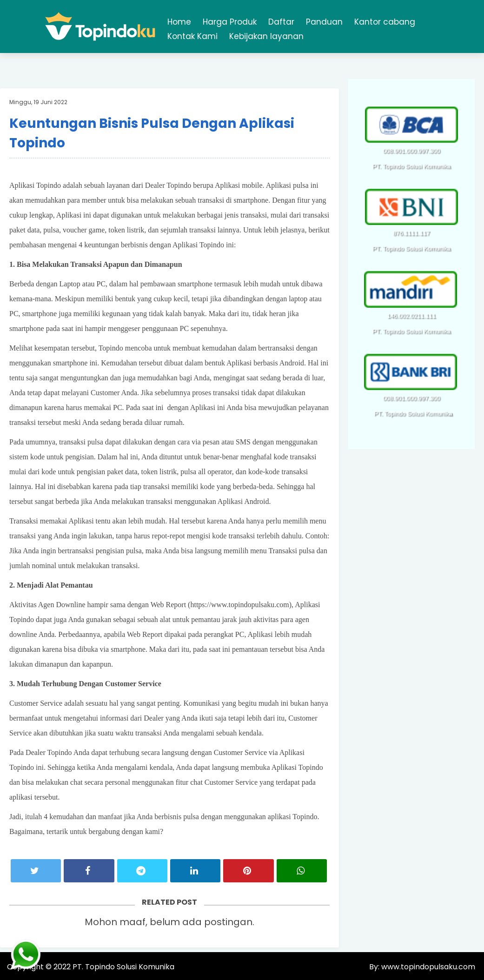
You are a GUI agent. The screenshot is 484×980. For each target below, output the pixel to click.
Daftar (281, 22)
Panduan (324, 22)
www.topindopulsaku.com (427, 967)
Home (179, 22)
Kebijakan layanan (266, 36)
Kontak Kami (192, 36)
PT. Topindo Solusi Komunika (123, 967)
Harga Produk (230, 22)
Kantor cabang (385, 22)
